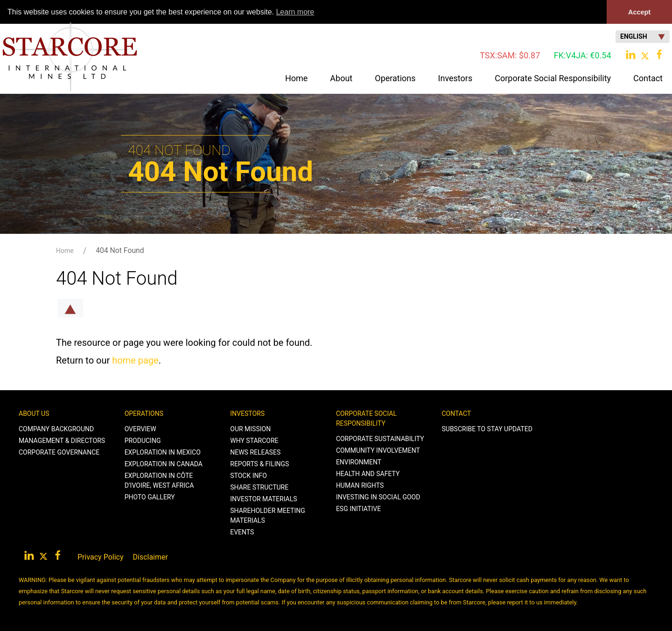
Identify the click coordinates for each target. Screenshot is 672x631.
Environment (359, 462)
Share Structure (259, 487)
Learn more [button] (295, 12)
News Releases (255, 452)
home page (135, 360)
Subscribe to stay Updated (487, 429)
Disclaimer (150, 557)
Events (242, 532)
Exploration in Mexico (163, 452)
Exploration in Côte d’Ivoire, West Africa (159, 480)
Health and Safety (368, 474)
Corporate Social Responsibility (366, 418)
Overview (140, 429)
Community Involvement (378, 450)
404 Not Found (120, 250)
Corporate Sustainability (380, 439)
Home (296, 78)
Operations (144, 414)
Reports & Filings (259, 464)
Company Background (56, 429)
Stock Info (248, 476)
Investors (247, 414)
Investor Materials (263, 499)
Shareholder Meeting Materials (268, 515)
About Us (34, 414)
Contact (457, 414)
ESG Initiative (358, 509)
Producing (143, 441)
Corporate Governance (59, 452)
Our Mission (250, 429)
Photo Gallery (150, 497)
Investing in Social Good (378, 497)
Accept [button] (639, 12)
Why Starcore (254, 441)
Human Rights (360, 485)
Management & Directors (62, 441)
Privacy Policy (101, 557)
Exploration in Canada (164, 464)
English (643, 37)
